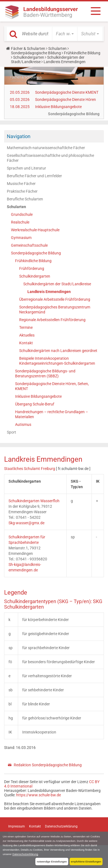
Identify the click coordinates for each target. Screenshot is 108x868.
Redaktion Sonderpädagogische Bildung (48, 765)
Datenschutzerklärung (25, 854)
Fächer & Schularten (28, 49)
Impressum (17, 826)
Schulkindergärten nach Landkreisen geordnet (58, 351)
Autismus (23, 424)
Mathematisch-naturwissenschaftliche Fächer (46, 148)
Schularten (57, 49)
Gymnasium (21, 238)
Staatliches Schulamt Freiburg (30, 469)
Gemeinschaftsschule (29, 245)
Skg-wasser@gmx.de (26, 523)
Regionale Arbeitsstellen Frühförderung (52, 320)
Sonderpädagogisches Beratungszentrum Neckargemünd (55, 310)
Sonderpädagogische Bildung (36, 53)
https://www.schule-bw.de (39, 795)
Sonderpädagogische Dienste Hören (66, 100)
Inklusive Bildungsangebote (58, 107)
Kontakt (26, 343)
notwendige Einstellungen (52, 862)
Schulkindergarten (29, 57)
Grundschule (22, 214)
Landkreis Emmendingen (49, 292)
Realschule (20, 222)
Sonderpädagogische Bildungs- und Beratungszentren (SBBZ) (45, 373)
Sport (12, 432)
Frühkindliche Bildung (82, 53)
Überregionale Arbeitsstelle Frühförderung (55, 299)
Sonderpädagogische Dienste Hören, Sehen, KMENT (52, 386)
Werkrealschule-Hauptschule (35, 230)
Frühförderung (32, 268)
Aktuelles (27, 335)
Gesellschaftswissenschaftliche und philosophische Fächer (50, 158)
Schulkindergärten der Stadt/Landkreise (57, 284)
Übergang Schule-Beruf (35, 404)
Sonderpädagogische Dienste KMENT (67, 92)
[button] (65, 34)
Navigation (19, 136)
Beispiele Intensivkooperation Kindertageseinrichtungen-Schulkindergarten (57, 361)
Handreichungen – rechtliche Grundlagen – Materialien (52, 414)
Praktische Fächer (22, 191)
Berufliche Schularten (25, 199)
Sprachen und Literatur (26, 168)
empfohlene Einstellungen (86, 862)
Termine (26, 327)
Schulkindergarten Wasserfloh (34, 501)
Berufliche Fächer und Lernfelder (34, 176)
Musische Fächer (21, 184)
